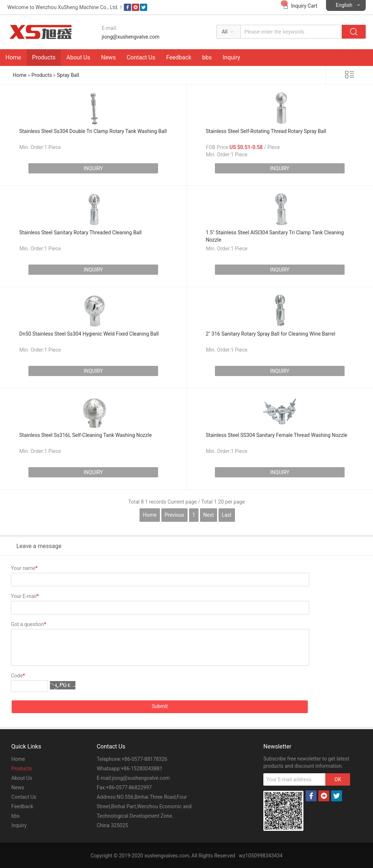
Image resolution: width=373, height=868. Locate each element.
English (344, 5)
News (108, 57)
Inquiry (231, 57)
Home (13, 57)
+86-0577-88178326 (144, 759)
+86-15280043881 (142, 769)
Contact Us (141, 57)
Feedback (179, 57)
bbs (207, 57)
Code (18, 676)
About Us (78, 57)
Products (44, 57)
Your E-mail (25, 596)
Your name (24, 568)
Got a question (29, 624)
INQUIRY (93, 168)
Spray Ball (68, 75)
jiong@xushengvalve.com (131, 37)
